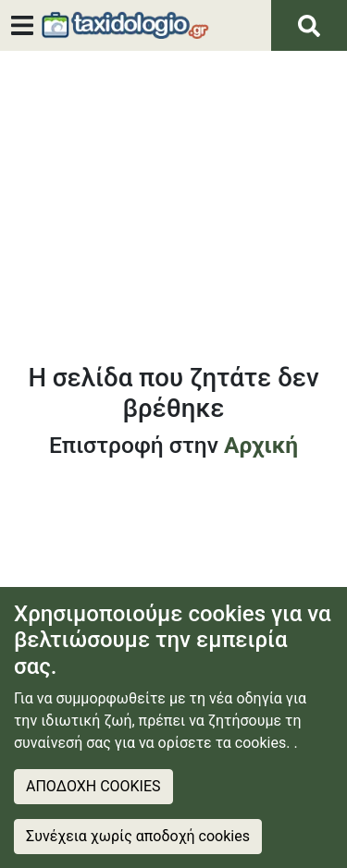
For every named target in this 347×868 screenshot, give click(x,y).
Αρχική (261, 445)
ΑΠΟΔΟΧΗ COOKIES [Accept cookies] (93, 786)
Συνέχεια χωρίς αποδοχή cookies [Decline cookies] (138, 836)
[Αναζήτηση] (309, 25)
